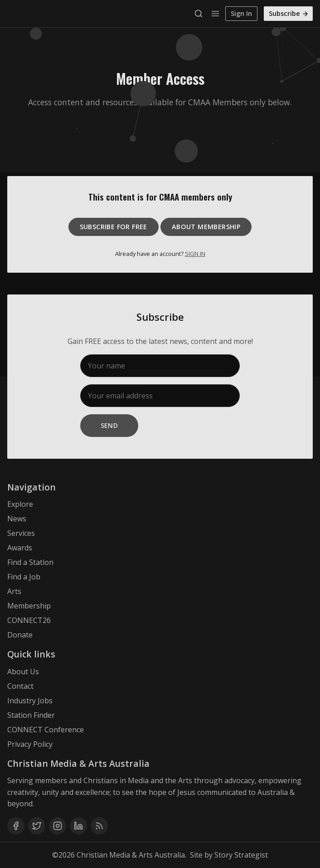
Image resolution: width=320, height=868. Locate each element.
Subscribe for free (114, 227)
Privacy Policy (30, 744)
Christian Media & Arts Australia (131, 855)
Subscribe (289, 13)
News (17, 519)
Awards (20, 548)
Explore (20, 504)
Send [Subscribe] (109, 425)
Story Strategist (241, 855)
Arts (14, 591)
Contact (20, 686)
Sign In (241, 13)
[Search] (201, 14)
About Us (23, 672)
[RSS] (99, 826)
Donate (20, 635)
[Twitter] (37, 826)
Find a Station (30, 562)
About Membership (206, 227)
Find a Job (24, 577)
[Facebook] (16, 826)
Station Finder (31, 715)
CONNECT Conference (46, 730)
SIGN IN (195, 254)
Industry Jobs (30, 701)
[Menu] (215, 14)
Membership (29, 606)
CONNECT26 (29, 620)
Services (21, 533)
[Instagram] (58, 826)
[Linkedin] (78, 826)
